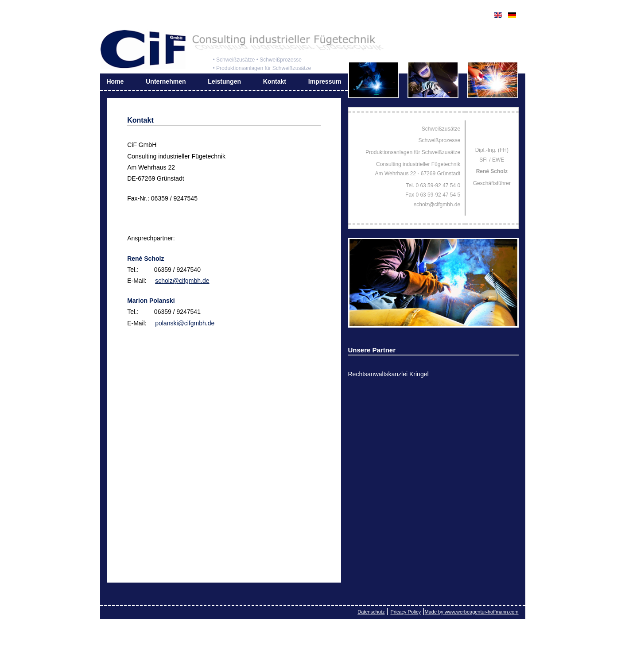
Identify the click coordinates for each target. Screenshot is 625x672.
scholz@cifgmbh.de (182, 281)
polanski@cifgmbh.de (185, 323)
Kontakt (275, 81)
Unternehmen (166, 81)
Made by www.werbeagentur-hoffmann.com (472, 612)
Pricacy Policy (405, 612)
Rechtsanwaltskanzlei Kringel (388, 374)
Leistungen (224, 81)
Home (115, 81)
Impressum (325, 81)
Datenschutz (371, 612)
